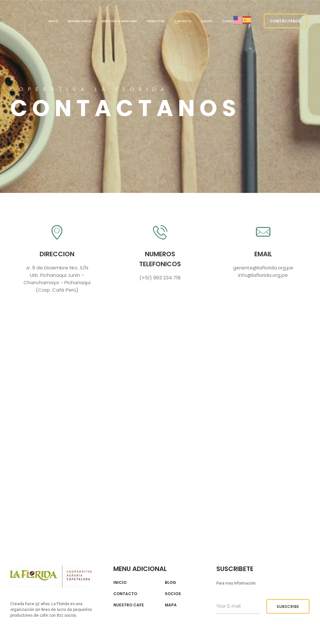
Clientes (229, 21)
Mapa (171, 605)
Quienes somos (80, 21)
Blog (170, 583)
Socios (207, 21)
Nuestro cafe (129, 605)
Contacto (183, 21)
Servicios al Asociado (119, 21)
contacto (125, 594)
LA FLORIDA (20, 21)
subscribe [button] (288, 607)
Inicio (53, 21)
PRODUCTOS (156, 21)
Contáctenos (286, 21)
